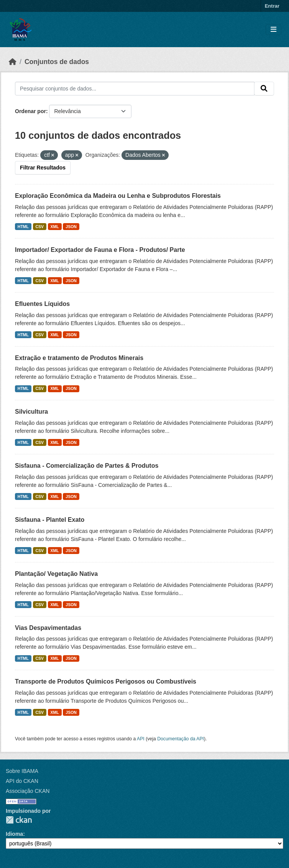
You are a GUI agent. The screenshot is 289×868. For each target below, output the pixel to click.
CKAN (19, 820)
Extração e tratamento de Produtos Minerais (79, 358)
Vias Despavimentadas (48, 628)
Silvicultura (31, 412)
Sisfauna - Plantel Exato (50, 520)
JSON (71, 227)
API (141, 739)
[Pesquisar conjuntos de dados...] (135, 89)
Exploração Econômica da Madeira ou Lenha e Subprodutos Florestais (118, 196)
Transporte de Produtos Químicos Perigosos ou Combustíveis (106, 681)
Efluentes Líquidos (42, 304)
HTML (23, 227)
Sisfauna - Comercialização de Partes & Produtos (87, 466)
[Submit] (264, 89)
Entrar (272, 6)
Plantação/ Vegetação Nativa (56, 574)
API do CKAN (22, 781)
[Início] (13, 62)
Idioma (14, 834)
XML (55, 227)
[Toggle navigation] (273, 30)
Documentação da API (181, 739)
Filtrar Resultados (43, 168)
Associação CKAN (28, 791)
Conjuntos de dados (57, 62)
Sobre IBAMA (22, 771)
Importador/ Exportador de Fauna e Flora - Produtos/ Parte (100, 250)
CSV (40, 227)
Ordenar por (30, 111)
